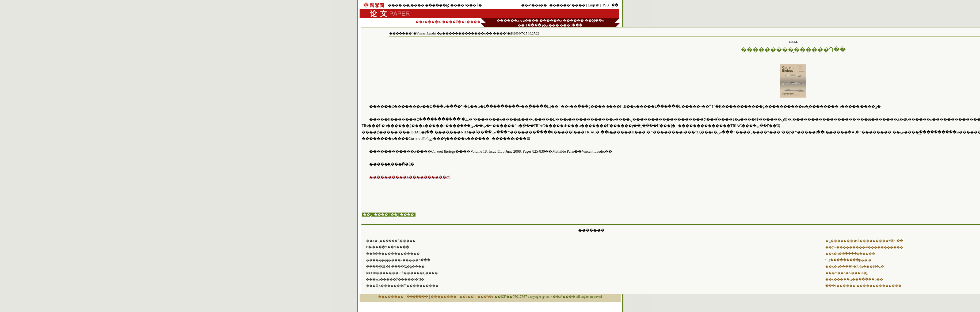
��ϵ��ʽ (467, 297)
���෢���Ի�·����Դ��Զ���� (388, 247)
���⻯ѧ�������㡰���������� (402, 286)
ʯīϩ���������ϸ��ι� (849, 260)
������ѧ (508, 20)
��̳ (406, 5)
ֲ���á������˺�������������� (863, 286)
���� (395, 5)
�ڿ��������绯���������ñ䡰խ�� (864, 241)
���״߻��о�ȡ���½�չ (846, 273)
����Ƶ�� (453, 22)
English (594, 5)
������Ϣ (437, 5)
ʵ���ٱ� (473, 5)
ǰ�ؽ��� (550, 25)
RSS (605, 5)
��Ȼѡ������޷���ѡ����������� (864, 247)
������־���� (567, 5)
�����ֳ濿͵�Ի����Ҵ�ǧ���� (395, 267)
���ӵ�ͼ (485, 297)
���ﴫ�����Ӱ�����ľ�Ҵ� (395, 279)
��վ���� (417, 297)
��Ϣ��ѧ (594, 20)
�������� (391, 297)
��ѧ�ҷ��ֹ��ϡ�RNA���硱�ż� (855, 267)
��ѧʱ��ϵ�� (534, 5)
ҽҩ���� (529, 20)
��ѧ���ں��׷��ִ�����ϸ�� (854, 279)
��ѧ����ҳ (428, 22)
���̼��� (573, 20)
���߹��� (571, 25)
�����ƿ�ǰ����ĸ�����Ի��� (398, 260)
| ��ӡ (367, 215)
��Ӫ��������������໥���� (393, 254)
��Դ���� (529, 25)
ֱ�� (615, 5)
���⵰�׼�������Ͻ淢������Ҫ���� (402, 273)
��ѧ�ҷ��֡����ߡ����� (391, 241)
